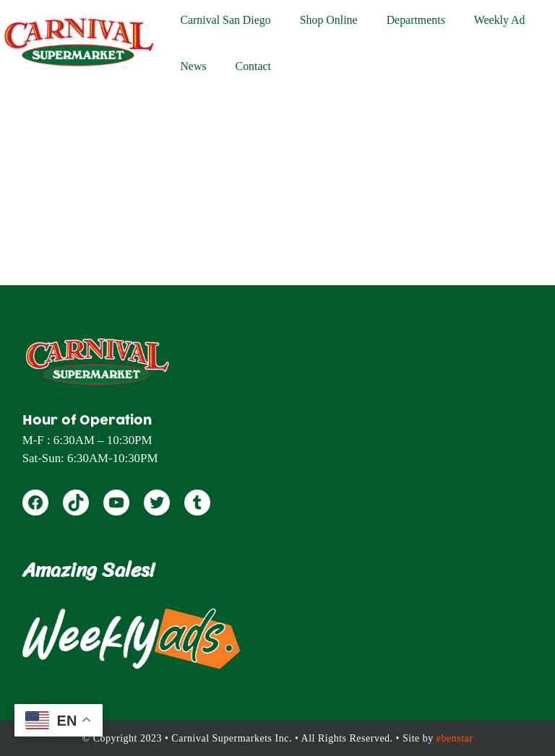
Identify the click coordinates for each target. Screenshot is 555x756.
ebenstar (455, 738)
